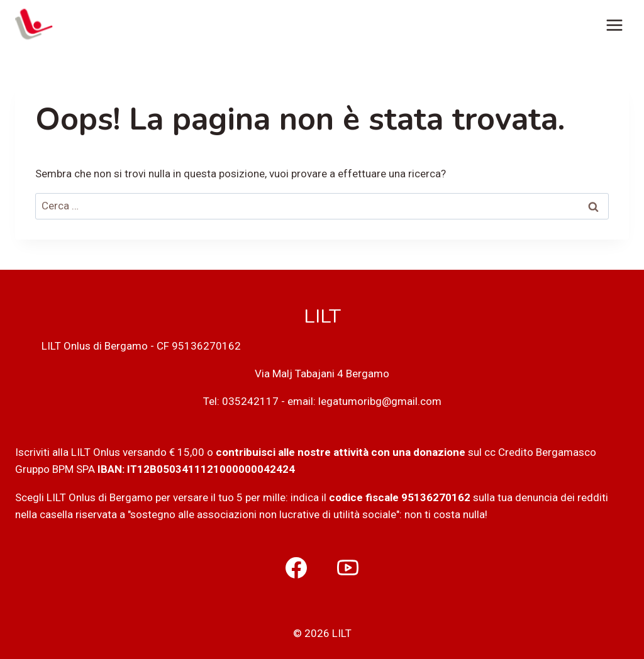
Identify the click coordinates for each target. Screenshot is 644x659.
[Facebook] (296, 568)
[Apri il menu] (614, 25)
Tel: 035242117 (241, 401)
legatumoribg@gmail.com (380, 401)
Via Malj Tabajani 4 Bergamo (322, 374)
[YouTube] (348, 568)
